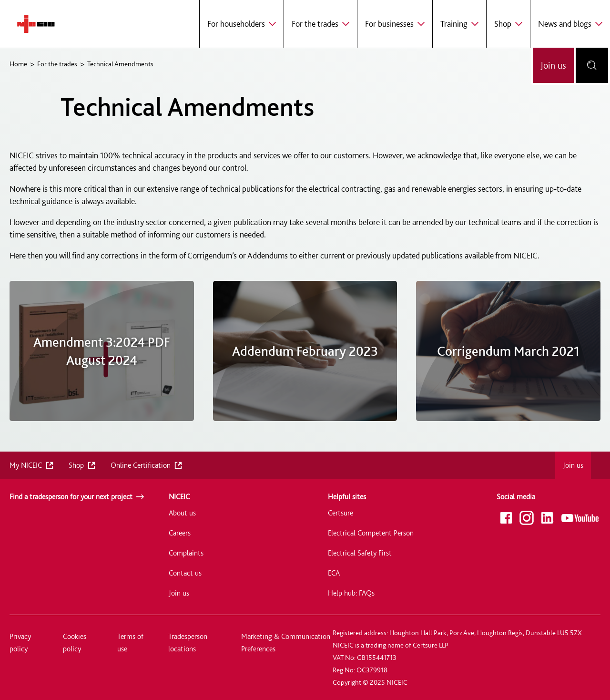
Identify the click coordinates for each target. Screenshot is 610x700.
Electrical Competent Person (371, 533)
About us (182, 513)
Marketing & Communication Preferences (286, 643)
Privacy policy (20, 643)
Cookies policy (75, 643)
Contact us (185, 573)
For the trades (57, 64)
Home (18, 64)
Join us (553, 65)
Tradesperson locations (188, 643)
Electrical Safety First (360, 553)
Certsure (341, 513)
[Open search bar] (592, 65)
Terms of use (130, 643)
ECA (334, 573)
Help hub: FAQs (351, 593)
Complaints (186, 553)
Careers (180, 533)
